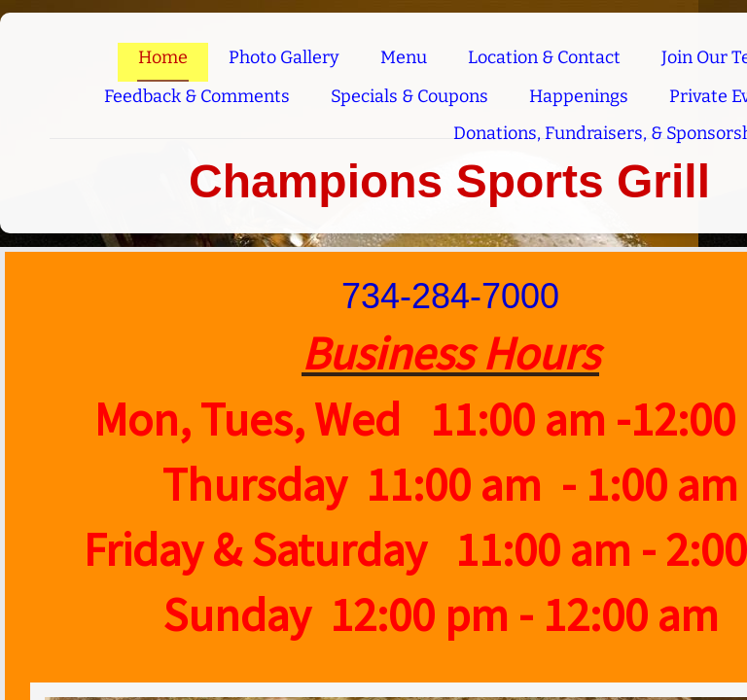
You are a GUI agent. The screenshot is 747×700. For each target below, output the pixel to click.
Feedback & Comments (197, 96)
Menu (404, 57)
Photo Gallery (284, 57)
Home (163, 57)
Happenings (579, 96)
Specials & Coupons (409, 96)
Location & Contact (544, 57)
